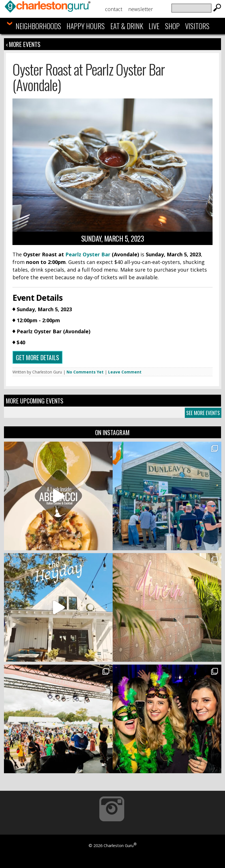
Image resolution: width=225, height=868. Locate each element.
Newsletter (141, 9)
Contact (114, 9)
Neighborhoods (38, 26)
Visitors (197, 26)
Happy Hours (86, 26)
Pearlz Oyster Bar (88, 254)
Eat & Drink (127, 26)
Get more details (37, 357)
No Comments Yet (85, 372)
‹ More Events (23, 44)
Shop (172, 26)
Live (154, 26)
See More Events (203, 413)
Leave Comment (125, 372)
